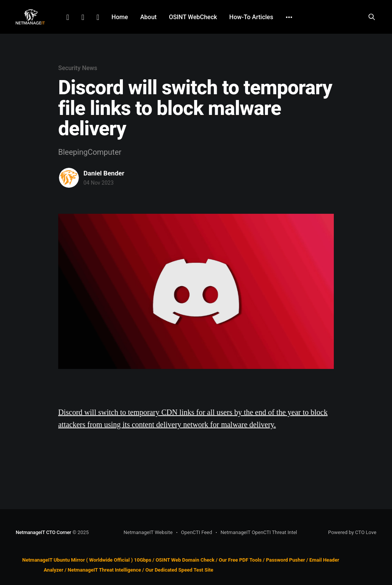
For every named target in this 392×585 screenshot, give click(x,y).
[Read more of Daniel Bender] (69, 178)
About (148, 17)
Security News (78, 68)
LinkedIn (68, 17)
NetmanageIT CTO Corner (43, 532)
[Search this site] (372, 17)
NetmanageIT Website (148, 532)
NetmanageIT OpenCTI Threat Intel (259, 532)
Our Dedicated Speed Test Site (179, 570)
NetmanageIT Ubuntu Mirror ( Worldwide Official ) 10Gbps (87, 560)
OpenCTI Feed (197, 532)
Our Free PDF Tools (240, 560)
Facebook (83, 17)
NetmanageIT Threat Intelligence (105, 570)
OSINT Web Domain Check (185, 560)
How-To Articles (251, 17)
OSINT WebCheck (193, 17)
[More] (289, 17)
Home (120, 17)
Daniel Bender (104, 173)
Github (98, 17)
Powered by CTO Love (352, 532)
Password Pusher (286, 560)
